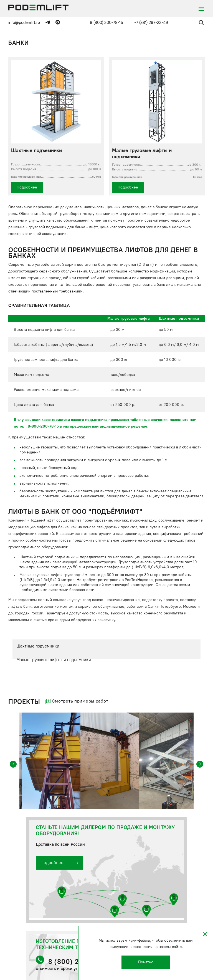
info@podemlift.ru (24, 23)
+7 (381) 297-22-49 (151, 23)
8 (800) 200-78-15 (106, 23)
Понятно (146, 962)
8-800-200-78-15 (43, 426)
